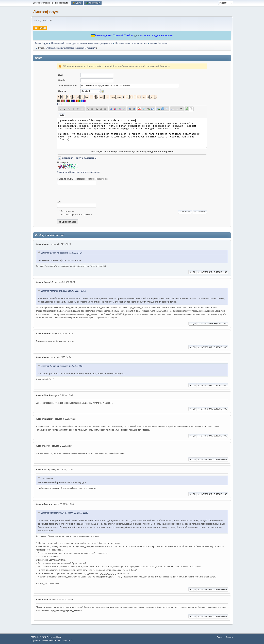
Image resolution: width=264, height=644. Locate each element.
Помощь (221, 637)
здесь (136, 35)
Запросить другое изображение (85, 172)
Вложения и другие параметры (79, 158)
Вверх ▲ (229, 637)
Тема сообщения (67, 86)
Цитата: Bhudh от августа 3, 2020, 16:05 (62, 366)
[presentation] (83, 193)
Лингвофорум (46, 12)
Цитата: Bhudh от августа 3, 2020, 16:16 (62, 253)
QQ (192, 272)
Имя (60, 75)
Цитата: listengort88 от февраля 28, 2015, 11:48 (64, 513)
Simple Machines (54, 637)
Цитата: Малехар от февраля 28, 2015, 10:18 (63, 291)
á (58, 104)
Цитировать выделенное (212, 272)
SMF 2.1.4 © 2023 (38, 637)
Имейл (62, 80)
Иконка (62, 91)
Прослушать (63, 172)
